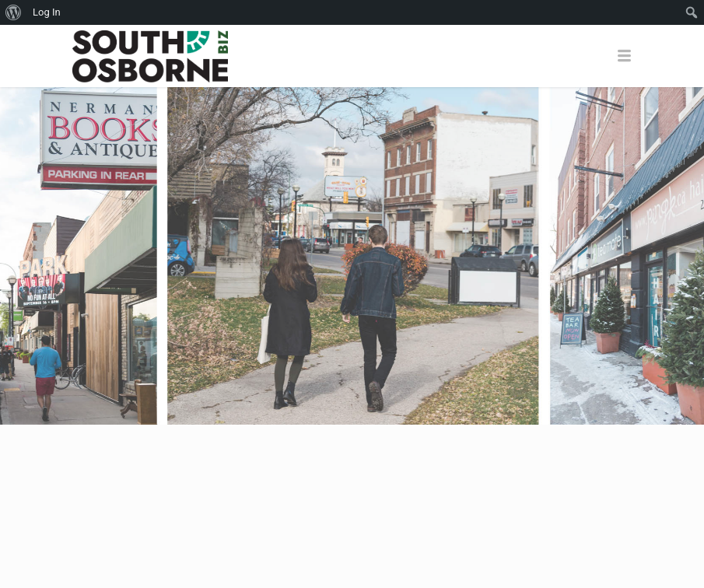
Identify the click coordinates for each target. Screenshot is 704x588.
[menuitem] (14, 12)
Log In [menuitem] (47, 12)
